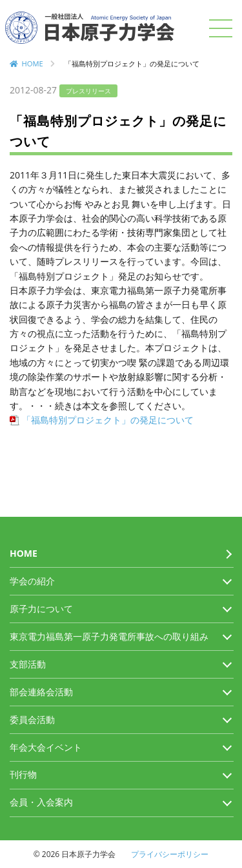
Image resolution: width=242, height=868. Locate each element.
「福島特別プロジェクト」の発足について (108, 420)
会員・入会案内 (41, 802)
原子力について (41, 609)
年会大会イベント (46, 747)
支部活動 (28, 664)
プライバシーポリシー (170, 854)
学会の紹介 (32, 581)
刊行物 (23, 774)
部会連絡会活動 (41, 692)
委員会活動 (32, 719)
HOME (33, 63)
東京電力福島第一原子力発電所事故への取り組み (109, 636)
